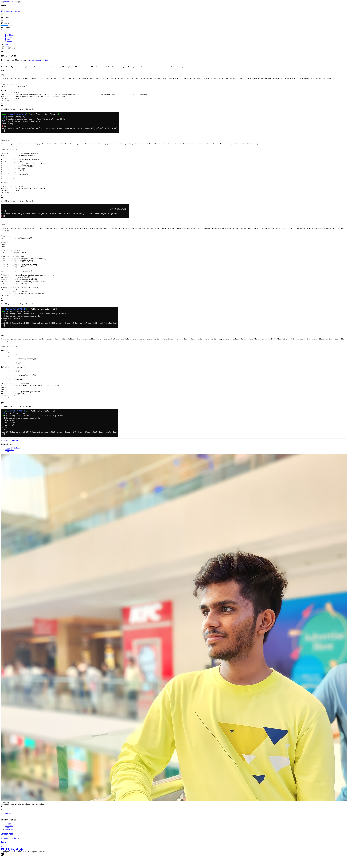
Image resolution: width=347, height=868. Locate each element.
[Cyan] (6, 32)
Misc (46, 60)
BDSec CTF (9, 826)
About (7, 452)
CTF (29, 60)
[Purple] (14, 32)
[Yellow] (19, 32)
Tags (7, 39)
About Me (7, 814)
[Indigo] (9, 32)
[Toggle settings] (2, 14)
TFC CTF (8, 824)
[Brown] (5, 32)
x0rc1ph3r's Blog (11, 2)
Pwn (2, 847)
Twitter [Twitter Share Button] (6, 12)
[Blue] (2, 32)
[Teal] (17, 32)
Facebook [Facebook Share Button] (16, 12)
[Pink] (12, 32)
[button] (2, 30)
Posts (7, 46)
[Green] (8, 32)
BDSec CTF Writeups (12, 440)
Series (8, 41)
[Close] (2, 10)
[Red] (16, 32)
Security (41, 60)
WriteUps (34, 60)
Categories (10, 37)
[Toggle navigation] (2, 2)
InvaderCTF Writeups (13, 448)
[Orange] (11, 32)
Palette (5, 28)
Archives (9, 35)
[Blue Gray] (3, 32)
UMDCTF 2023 (10, 450)
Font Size (6, 24)
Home (6, 44)
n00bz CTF (9, 828)
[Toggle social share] (20, 2)
